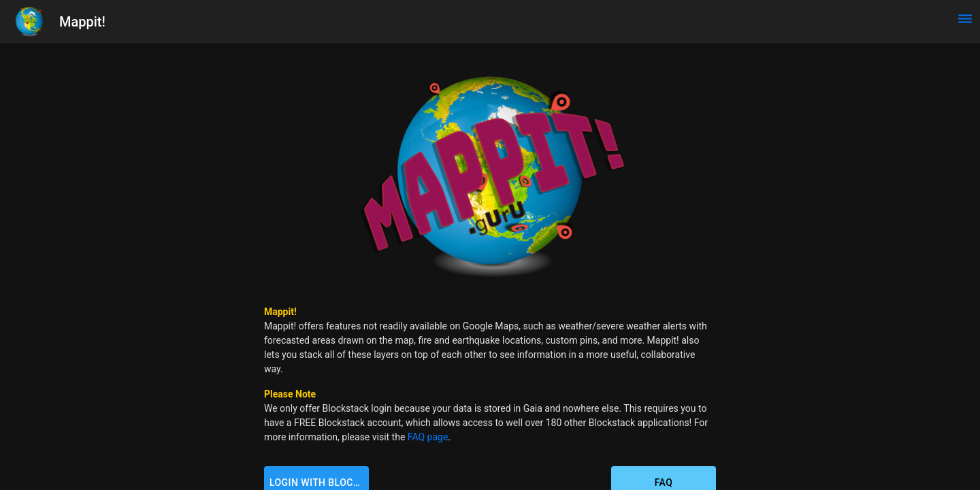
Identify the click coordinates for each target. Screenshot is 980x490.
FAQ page (428, 437)
